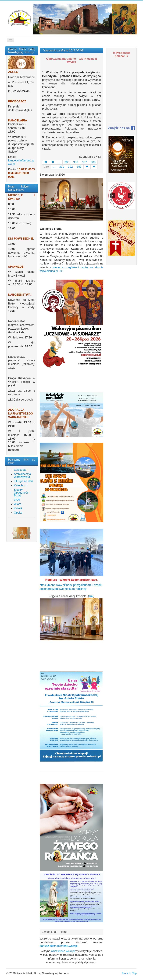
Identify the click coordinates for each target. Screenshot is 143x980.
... (59, 162)
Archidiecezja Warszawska (22, 475)
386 (76, 162)
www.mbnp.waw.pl (63, 951)
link (91, 596)
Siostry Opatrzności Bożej (21, 493)
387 (84, 162)
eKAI (17, 500)
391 (62, 167)
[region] (22, 533)
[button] (13, 533)
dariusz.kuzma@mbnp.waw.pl (59, 946)
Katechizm (21, 485)
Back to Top (129, 973)
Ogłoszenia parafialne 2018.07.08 (63, 50)
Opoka (18, 513)
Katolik (18, 508)
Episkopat (20, 470)
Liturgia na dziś (23, 481)
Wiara (18, 504)
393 (79, 167)
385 (67, 162)
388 (93, 162)
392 (70, 167)
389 (46, 167)
